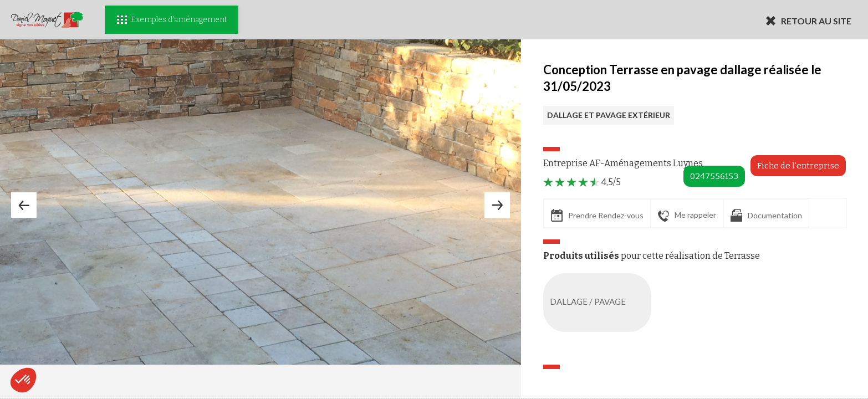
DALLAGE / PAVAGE (599, 303)
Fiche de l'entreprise (798, 166)
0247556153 (714, 176)
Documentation (766, 215)
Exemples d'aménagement (172, 20)
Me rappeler (687, 216)
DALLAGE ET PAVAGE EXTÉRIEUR (609, 115)
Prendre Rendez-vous (597, 215)
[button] (23, 380)
